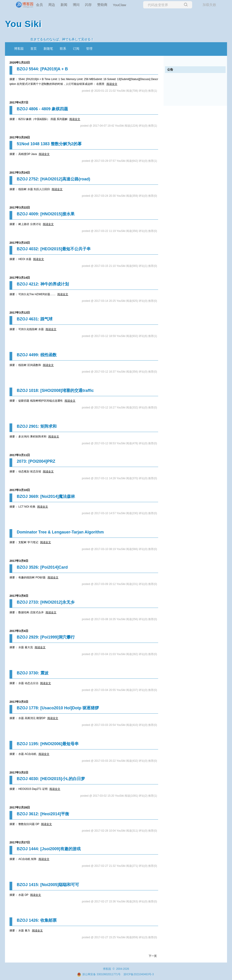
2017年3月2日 (19, 772)
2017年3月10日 (20, 490)
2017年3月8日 (19, 596)
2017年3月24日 (20, 173)
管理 (89, 49)
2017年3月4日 (19, 631)
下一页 (153, 956)
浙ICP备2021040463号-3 (139, 974)
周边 (52, 5)
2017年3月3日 (19, 702)
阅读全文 (112, 84)
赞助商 (102, 5)
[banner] (18, 5)
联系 (63, 49)
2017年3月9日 (19, 561)
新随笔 (48, 49)
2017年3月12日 (20, 313)
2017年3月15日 (20, 243)
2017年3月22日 (20, 208)
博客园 (19, 49)
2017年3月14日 (20, 278)
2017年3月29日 (20, 137)
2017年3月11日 (20, 455)
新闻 (64, 5)
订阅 (76, 49)
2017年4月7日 (19, 102)
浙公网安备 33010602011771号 (99, 974)
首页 (34, 49)
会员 (39, 5)
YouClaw (120, 5)
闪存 (88, 5)
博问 (76, 5)
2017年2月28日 (20, 807)
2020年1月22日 (20, 63)
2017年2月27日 (20, 842)
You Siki (23, 24)
